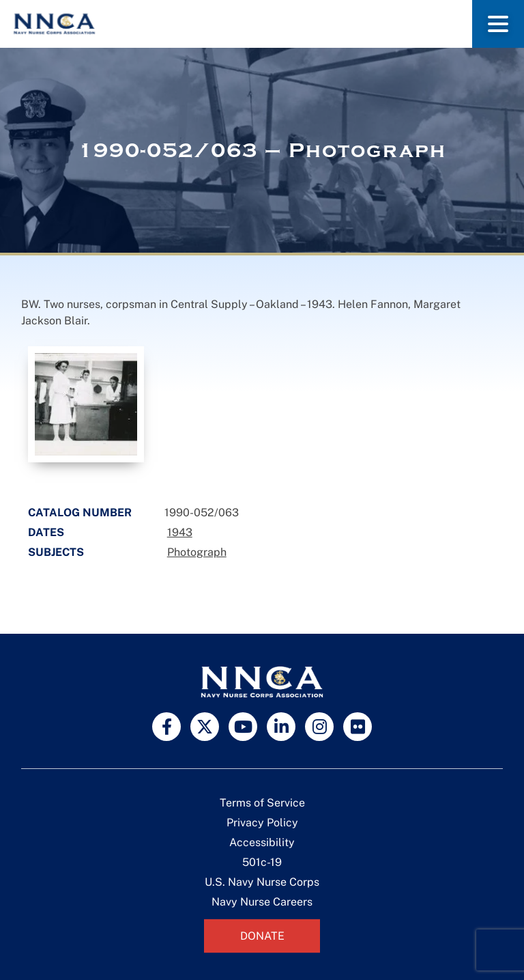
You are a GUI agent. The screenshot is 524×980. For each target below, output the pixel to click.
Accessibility (262, 842)
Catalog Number (80, 513)
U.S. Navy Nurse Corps (262, 882)
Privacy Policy (262, 823)
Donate (262, 936)
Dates (46, 532)
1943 (180, 532)
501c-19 (262, 862)
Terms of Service (262, 803)
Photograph (197, 552)
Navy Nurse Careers (262, 902)
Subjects (56, 552)
